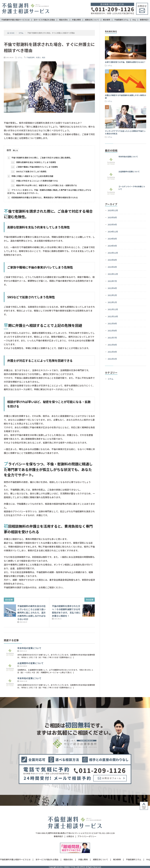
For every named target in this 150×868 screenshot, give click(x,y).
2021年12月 (113, 309)
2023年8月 (112, 260)
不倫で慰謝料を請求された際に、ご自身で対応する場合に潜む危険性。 (40, 158)
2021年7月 (112, 338)
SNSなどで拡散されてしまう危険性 (29, 172)
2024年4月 (112, 246)
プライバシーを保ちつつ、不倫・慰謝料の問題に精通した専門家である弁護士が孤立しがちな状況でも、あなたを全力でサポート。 (49, 191)
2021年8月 (112, 331)
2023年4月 (112, 267)
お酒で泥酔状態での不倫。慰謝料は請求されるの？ (125, 62)
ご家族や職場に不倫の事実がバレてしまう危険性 (34, 167)
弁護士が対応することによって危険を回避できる (34, 181)
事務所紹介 (144, 20)
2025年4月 (112, 224)
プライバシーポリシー (87, 836)
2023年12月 (113, 253)
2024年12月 (113, 232)
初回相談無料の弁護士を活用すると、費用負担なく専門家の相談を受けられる (43, 198)
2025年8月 (112, 217)
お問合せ (70, 836)
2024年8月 (112, 239)
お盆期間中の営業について (30, 663)
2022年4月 (112, 288)
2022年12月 (113, 274)
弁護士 (38, 57)
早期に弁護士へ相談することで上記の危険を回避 (30, 176)
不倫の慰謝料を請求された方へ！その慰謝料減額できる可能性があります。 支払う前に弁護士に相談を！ (66, 611)
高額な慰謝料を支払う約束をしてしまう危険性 (33, 162)
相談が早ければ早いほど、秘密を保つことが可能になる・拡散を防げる (44, 185)
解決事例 (107, 20)
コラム (20, 57)
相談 (44, 57)
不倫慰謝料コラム (121, 20)
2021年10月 (113, 316)
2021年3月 (112, 359)
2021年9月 (112, 323)
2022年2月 (112, 295)
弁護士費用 (76, 20)
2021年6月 (112, 345)
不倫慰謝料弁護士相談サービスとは (15, 20)
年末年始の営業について (29, 648)
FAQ (134, 20)
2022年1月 (112, 302)
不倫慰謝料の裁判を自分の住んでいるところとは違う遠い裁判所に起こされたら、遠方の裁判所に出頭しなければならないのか (31, 613)
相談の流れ (63, 20)
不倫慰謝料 (31, 57)
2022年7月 (112, 281)
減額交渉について (92, 20)
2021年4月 (112, 352)
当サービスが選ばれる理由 (44, 20)
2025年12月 (113, 210)
